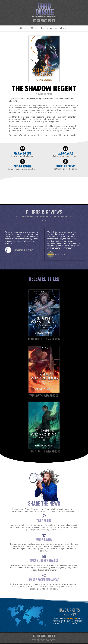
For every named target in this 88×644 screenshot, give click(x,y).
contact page (71, 619)
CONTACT (54, 28)
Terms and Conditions (48, 641)
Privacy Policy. (38, 641)
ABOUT (44, 28)
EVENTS (35, 28)
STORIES (24, 28)
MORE (64, 28)
